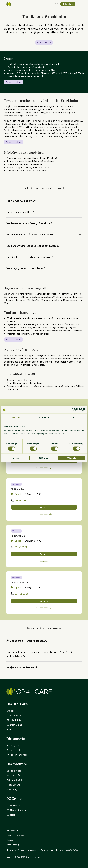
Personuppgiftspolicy (16, 835)
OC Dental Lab (14, 725)
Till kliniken (44, 468)
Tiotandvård (13, 785)
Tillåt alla (72, 458)
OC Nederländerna (16, 810)
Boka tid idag (44, 42)
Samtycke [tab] (15, 417)
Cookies (10, 840)
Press (10, 729)
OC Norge (12, 815)
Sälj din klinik (14, 720)
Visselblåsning (13, 845)
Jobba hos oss (15, 715)
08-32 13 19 (18, 500)
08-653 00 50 (20, 594)
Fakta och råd (14, 780)
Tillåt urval (44, 458)
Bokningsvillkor (13, 830)
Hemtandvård (14, 775)
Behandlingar (14, 771)
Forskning (12, 789)
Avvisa (16, 458)
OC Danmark (13, 805)
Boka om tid (13, 750)
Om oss (10, 711)
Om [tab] (73, 417)
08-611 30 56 (19, 547)
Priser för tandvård (17, 755)
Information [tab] (44, 417)
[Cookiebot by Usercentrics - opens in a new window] (74, 410)
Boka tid (44, 507)
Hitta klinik (68, 4)
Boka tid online (13, 82)
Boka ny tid (13, 745)
